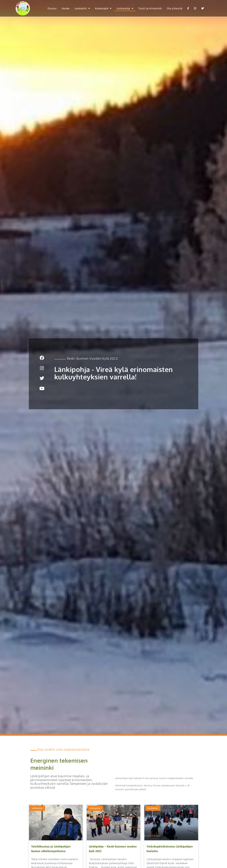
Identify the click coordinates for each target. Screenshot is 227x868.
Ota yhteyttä (175, 8)
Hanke (66, 8)
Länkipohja (125, 8)
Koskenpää (103, 8)
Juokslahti (82, 8)
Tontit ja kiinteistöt (150, 8)
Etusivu (52, 8)
